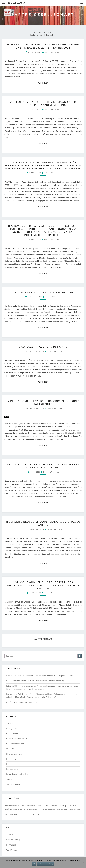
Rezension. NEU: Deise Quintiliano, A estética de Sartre (43, 523)
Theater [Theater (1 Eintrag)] (57, 815)
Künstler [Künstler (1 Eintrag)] (58, 810)
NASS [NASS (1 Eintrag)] (62, 810)
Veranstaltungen (13, 784)
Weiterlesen (44, 83)
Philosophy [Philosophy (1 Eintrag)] (21, 815)
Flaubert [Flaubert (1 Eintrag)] (54, 806)
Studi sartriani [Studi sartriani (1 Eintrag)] (44, 815)
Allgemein (10, 724)
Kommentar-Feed (13, 845)
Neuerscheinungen (14, 754)
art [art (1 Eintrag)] (14, 806)
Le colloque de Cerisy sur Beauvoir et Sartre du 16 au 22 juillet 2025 (43, 466)
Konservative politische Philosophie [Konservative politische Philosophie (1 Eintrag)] (42, 810)
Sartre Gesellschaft (15, 3)
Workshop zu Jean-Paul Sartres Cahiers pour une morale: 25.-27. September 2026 (43, 46)
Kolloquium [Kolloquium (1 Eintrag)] (29, 810)
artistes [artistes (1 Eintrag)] (17, 806)
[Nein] (83, 863)
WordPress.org (12, 850)
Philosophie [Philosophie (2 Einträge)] (11, 815)
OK (34, 864)
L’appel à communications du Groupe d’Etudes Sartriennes (43, 402)
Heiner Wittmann (52, 52)
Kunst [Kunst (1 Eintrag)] (54, 810)
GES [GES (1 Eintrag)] (58, 806)
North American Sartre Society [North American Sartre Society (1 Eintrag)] (73, 810)
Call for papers (12, 734)
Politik (9, 764)
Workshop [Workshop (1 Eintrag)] (67, 815)
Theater (9, 779)
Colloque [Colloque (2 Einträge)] (47, 805)
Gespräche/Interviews (15, 744)
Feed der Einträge (13, 840)
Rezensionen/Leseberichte (17, 774)
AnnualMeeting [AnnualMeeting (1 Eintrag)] (9, 806)
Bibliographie (12, 729)
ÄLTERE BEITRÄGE (43, 639)
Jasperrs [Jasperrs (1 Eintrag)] (20, 810)
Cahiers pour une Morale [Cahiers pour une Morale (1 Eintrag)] (26, 806)
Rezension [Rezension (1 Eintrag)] (27, 815)
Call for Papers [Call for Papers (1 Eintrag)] (37, 806)
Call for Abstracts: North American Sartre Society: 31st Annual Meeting (43, 103)
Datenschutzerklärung (46, 864)
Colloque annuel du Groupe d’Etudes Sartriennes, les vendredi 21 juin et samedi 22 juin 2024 (43, 585)
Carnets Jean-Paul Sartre (16, 739)
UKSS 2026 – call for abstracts (43, 347)
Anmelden (10, 835)
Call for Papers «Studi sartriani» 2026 (43, 292)
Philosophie (11, 759)
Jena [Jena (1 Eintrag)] (24, 810)
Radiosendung (12, 769)
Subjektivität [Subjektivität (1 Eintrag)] (51, 815)
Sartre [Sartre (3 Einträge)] (35, 814)
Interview (10, 749)
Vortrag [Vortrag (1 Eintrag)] (62, 815)
